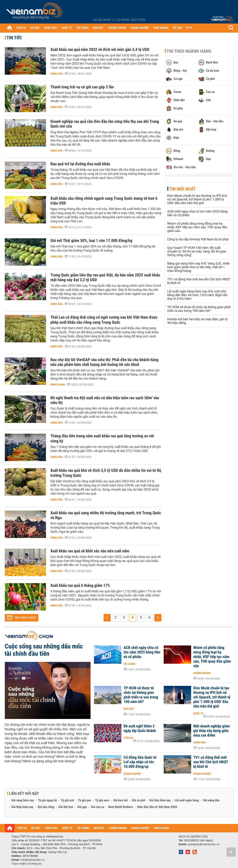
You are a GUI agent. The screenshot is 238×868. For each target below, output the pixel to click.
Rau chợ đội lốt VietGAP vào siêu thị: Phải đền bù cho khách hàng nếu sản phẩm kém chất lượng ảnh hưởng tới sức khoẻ (104, 362)
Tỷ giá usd (67, 800)
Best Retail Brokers (121, 807)
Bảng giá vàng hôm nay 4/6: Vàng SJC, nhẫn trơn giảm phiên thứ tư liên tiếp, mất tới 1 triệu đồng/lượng (199, 267)
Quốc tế (198, 713)
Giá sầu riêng (46, 807)
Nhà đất (129, 709)
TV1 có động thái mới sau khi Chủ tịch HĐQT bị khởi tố (211, 762)
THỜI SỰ (21, 28)
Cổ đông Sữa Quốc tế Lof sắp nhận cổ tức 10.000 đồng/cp (140, 762)
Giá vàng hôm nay (23, 800)
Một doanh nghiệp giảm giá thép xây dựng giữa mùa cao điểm (212, 731)
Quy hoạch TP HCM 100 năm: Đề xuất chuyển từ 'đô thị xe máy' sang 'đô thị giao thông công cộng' (197, 252)
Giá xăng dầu (211, 800)
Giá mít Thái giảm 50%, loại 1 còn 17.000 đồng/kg (91, 241)
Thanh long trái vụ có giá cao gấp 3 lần (82, 87)
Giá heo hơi (121, 800)
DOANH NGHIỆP (140, 28)
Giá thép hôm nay (23, 807)
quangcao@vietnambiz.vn (203, 844)
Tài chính (130, 664)
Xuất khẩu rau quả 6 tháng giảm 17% (80, 586)
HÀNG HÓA (51, 28)
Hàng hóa (57, 74)
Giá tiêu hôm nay (160, 800)
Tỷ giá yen (84, 800)
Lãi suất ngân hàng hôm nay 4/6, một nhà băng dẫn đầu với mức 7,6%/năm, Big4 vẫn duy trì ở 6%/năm (197, 295)
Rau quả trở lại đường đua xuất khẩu (80, 164)
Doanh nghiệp (132, 774)
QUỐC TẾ (67, 28)
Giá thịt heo (66, 807)
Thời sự (128, 738)
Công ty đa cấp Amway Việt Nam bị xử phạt (198, 239)
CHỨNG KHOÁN (117, 28)
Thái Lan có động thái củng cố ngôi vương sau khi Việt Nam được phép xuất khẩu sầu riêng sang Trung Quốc (104, 320)
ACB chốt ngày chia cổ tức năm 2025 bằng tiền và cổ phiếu (142, 652)
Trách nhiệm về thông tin (27, 864)
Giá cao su (98, 807)
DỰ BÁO (35, 28)
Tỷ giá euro (102, 800)
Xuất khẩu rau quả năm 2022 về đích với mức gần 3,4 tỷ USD (100, 50)
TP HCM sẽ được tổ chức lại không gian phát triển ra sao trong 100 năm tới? (199, 309)
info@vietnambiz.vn (33, 860)
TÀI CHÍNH (82, 28)
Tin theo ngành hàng (189, 51)
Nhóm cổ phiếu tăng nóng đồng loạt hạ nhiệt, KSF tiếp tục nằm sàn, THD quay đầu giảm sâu (197, 227)
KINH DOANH (161, 28)
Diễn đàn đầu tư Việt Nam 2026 (157, 807)
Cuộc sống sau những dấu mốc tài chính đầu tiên (44, 650)
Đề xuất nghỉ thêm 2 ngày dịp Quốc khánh (140, 729)
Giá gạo (82, 807)
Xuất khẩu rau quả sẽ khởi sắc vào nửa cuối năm (90, 551)
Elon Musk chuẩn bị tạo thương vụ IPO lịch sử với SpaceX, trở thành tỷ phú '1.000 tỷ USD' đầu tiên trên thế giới (197, 199)
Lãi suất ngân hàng (187, 800)
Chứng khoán (202, 673)
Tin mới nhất (183, 189)
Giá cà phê (139, 800)
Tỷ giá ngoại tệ (47, 800)
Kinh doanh (58, 385)
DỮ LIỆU (177, 28)
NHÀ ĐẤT (98, 28)
